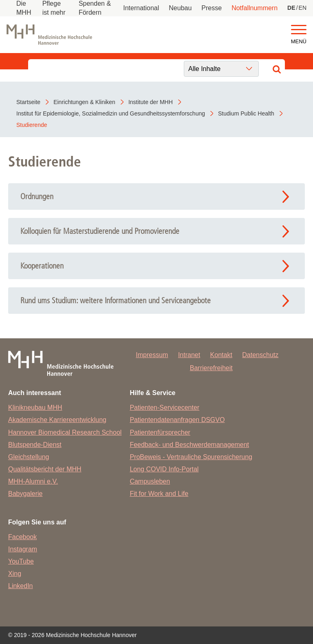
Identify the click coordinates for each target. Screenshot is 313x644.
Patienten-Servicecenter (164, 407)
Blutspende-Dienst (35, 445)
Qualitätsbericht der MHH (45, 469)
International (141, 8)
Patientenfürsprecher (160, 432)
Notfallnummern (255, 8)
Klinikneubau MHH (35, 407)
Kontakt (221, 355)
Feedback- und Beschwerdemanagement (189, 445)
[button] (299, 30)
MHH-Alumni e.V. (33, 481)
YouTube (21, 561)
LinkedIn (21, 586)
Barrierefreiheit (211, 368)
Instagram (23, 549)
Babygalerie (25, 494)
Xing (15, 574)
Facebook (22, 537)
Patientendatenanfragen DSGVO (177, 420)
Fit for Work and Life (159, 494)
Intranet (189, 355)
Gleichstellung (29, 457)
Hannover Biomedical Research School (65, 432)
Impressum (152, 355)
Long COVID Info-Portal (164, 469)
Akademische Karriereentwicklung (57, 420)
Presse (212, 8)
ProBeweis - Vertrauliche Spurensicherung (191, 457)
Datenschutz (260, 355)
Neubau (180, 8)
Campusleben (150, 481)
